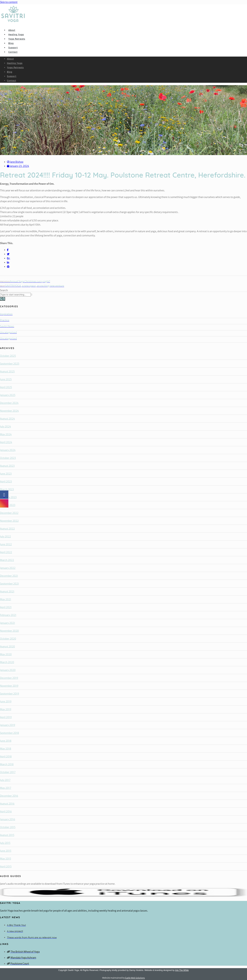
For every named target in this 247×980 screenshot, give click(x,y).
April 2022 (6, 552)
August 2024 (7, 419)
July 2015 (5, 843)
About (12, 30)
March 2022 (7, 560)
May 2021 (6, 599)
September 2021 (9, 584)
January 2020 (8, 670)
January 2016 (8, 819)
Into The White (182, 970)
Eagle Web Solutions (135, 978)
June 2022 (6, 544)
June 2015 (6, 851)
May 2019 (6, 709)
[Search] (3, 299)
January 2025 (8, 395)
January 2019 (8, 725)
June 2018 (6, 741)
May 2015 (5, 859)
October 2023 (8, 458)
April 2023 (6, 482)
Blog (11, 43)
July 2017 (5, 780)
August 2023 (7, 466)
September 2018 (9, 733)
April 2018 (6, 757)
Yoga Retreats (17, 39)
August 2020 (7, 647)
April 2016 (6, 812)
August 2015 (7, 835)
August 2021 (7, 592)
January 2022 (8, 568)
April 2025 (6, 387)
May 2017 (6, 788)
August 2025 (7, 372)
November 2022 (9, 521)
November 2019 (9, 686)
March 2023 (7, 489)
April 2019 (6, 717)
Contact (13, 52)
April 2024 (6, 442)
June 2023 (6, 474)
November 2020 (9, 631)
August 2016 (7, 804)
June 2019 (6, 702)
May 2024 (6, 434)
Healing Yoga (16, 34)
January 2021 (7, 623)
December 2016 (9, 796)
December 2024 (9, 403)
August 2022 (7, 529)
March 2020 (7, 662)
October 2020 (8, 639)
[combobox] (15, 295)
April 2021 (6, 607)
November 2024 (9, 411)
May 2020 (6, 654)
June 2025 (6, 379)
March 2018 (7, 764)
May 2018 (6, 749)
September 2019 (9, 694)
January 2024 (8, 450)
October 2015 (8, 827)
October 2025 (8, 356)
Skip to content (9, 2)
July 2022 (5, 537)
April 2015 (6, 867)
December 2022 (9, 513)
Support (13, 48)
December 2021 (9, 576)
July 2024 (5, 427)
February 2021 (8, 615)
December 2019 (9, 678)
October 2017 (8, 772)
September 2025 (10, 364)
